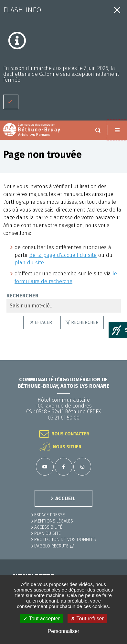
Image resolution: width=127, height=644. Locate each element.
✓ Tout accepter (42, 619)
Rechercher (85, 322)
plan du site (29, 263)
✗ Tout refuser (87, 619)
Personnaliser (64, 631)
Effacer (43, 322)
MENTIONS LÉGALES (54, 521)
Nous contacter (70, 434)
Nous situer (67, 447)
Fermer (117, 10)
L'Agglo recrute (51, 546)
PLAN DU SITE (48, 533)
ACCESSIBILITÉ (48, 527)
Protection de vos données (65, 540)
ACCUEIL (65, 498)
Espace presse (50, 515)
